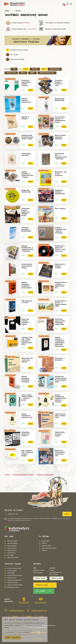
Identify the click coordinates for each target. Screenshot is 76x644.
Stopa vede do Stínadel (15, 59)
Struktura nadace (12, 541)
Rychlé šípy (11, 73)
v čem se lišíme (31, 29)
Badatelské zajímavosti (14, 580)
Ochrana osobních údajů (45, 475)
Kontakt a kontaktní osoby (39, 610)
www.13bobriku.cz (24, 602)
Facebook (15, 616)
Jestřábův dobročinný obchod (17, 50)
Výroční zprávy (12, 550)
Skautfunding (46, 541)
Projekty (44, 550)
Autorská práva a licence (15, 575)
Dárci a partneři (12, 546)
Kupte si (18, 11)
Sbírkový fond (11, 578)
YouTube (42, 616)
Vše (14, 69)
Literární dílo (11, 573)
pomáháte (26, 23)
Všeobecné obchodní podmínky (23, 475)
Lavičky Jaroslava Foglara (15, 585)
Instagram (28, 616)
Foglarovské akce (13, 583)
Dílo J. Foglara (12, 55)
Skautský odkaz (47, 546)
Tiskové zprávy (12, 548)
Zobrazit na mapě (40, 578)
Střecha (44, 543)
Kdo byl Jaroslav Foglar (14, 568)
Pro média (10, 555)
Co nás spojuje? (12, 571)
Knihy (26, 69)
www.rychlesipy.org (41, 602)
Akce (44, 69)
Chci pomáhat (44, 591)
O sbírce (7, 475)
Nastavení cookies (13, 558)
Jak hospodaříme (12, 543)
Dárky (32, 73)
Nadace (7, 11)
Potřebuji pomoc (45, 585)
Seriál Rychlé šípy (47, 73)
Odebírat (67, 514)
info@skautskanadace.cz (17, 610)
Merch (23, 73)
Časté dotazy (11, 553)
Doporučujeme (55, 69)
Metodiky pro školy (13, 587)
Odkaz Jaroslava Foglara (49, 548)
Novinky (35, 69)
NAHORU (38, 639)
